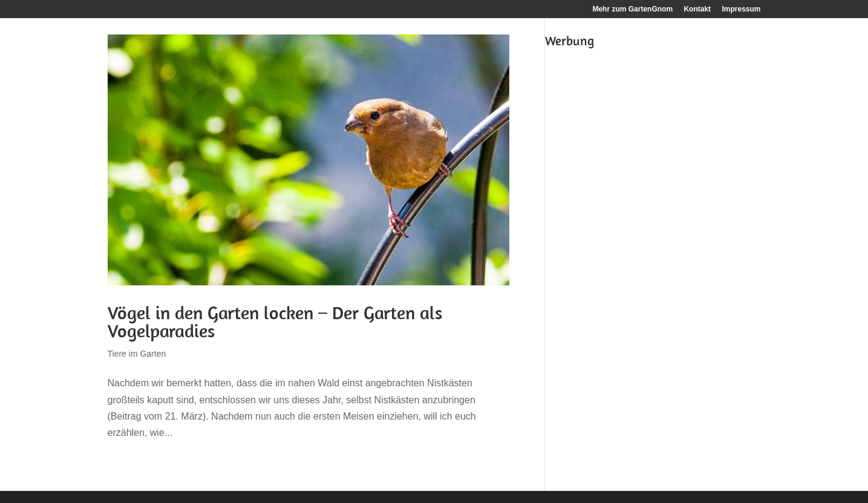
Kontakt (697, 9)
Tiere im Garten (137, 354)
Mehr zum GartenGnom (632, 9)
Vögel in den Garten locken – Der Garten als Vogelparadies (275, 322)
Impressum (741, 9)
